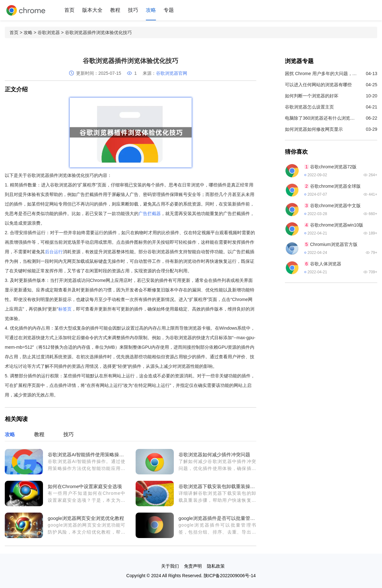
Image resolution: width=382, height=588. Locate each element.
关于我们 (170, 566)
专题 (169, 10)
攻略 (151, 10)
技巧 (133, 10)
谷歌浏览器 (49, 32)
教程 (115, 10)
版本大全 (92, 10)
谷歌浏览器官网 (172, 73)
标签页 (65, 309)
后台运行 (54, 252)
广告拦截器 (150, 213)
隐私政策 (216, 566)
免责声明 (193, 566)
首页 (69, 10)
